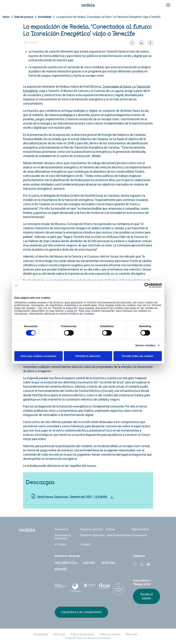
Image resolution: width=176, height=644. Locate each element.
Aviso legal (59, 634)
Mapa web (131, 634)
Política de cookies (110, 634)
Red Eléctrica (66, 563)
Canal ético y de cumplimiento (81, 612)
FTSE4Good (75, 588)
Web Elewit (61, 569)
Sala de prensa (24, 17)
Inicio (6, 17)
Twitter (135, 564)
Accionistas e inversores (63, 537)
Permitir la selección (88, 356)
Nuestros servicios (92, 529)
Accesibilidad (41, 634)
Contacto (86, 544)
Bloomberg (119, 590)
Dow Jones (61, 587)
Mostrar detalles (145, 345)
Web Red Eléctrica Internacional (108, 563)
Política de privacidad (82, 634)
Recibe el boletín (147, 596)
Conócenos (61, 529)
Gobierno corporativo (93, 535)
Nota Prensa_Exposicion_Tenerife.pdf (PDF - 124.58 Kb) (72, 497)
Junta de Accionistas (118, 535)
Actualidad (45, 17)
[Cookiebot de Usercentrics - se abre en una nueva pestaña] (147, 285)
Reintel (89, 563)
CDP (104, 587)
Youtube (149, 564)
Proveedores (139, 535)
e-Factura (60, 544)
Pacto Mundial (90, 587)
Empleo (111, 529)
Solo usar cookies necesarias (38, 356)
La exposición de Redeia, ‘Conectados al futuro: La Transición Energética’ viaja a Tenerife (108, 17)
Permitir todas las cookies (138, 356)
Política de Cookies (82, 313)
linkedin (142, 564)
